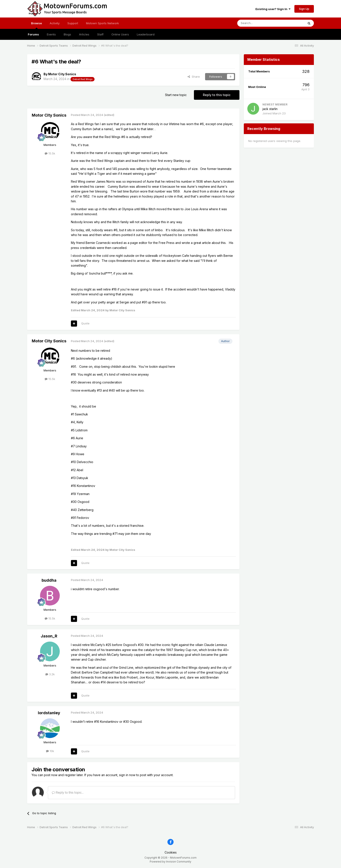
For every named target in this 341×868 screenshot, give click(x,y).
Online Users (120, 34)
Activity (55, 23)
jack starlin (270, 109)
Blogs (67, 34)
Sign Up (304, 9)
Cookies (171, 852)
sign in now (127, 775)
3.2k (50, 674)
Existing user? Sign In (273, 9)
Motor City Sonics (62, 74)
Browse (36, 25)
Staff (100, 34)
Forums (33, 34)
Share (194, 77)
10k (50, 751)
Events (51, 34)
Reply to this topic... (68, 792)
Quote (85, 323)
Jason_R (49, 636)
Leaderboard (146, 34)
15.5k (50, 153)
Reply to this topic (217, 95)
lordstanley (49, 713)
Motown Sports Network (102, 23)
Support (73, 23)
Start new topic (176, 95)
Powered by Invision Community (170, 862)
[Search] (260, 23)
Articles (84, 34)
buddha (49, 580)
